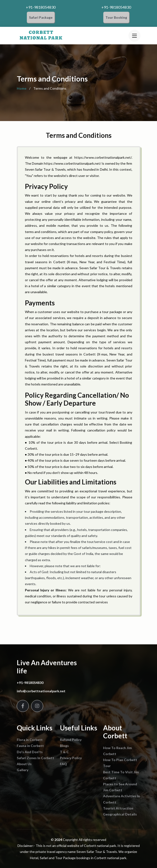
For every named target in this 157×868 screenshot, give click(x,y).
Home (22, 88)
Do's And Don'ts (30, 752)
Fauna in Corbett (30, 746)
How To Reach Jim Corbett (117, 751)
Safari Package (41, 17)
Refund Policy (71, 740)
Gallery (23, 770)
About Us (24, 764)
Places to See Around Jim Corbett (120, 787)
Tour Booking (116, 17)
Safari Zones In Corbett (35, 758)
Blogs (64, 746)
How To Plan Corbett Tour (120, 763)
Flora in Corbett (30, 740)
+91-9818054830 (41, 7)
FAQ (63, 764)
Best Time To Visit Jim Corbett (121, 775)
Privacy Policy (71, 758)
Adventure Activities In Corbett (122, 799)
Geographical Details (120, 814)
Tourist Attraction (118, 808)
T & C (64, 752)
